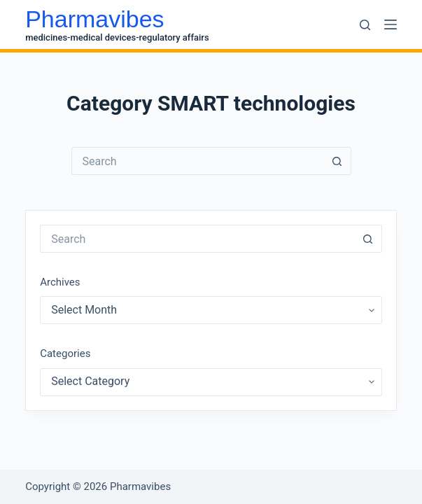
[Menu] (391, 24)
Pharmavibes (94, 19)
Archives (60, 282)
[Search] (365, 25)
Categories (65, 353)
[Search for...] (197, 161)
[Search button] (337, 161)
